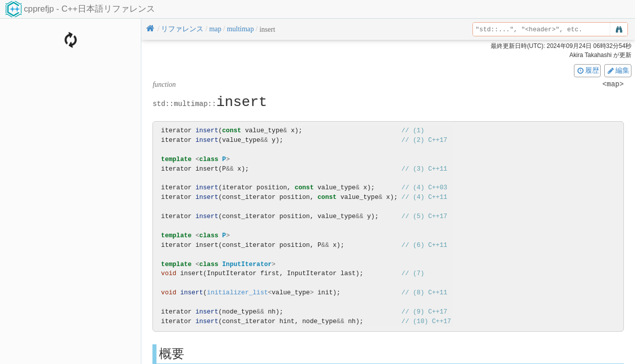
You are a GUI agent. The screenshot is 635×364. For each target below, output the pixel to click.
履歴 (588, 70)
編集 (618, 70)
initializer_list (237, 293)
